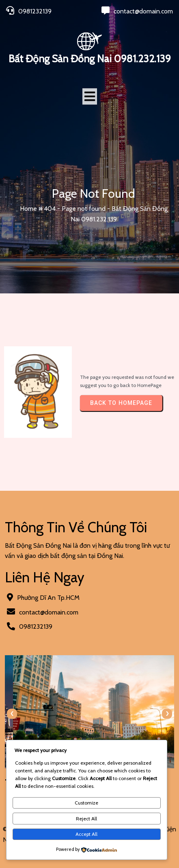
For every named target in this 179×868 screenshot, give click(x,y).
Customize (86, 803)
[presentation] (12, 714)
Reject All (86, 819)
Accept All (86, 834)
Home (28, 209)
